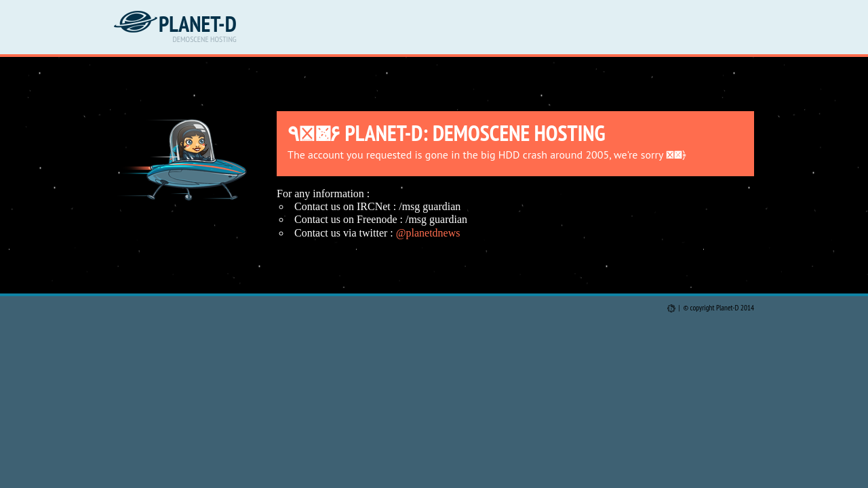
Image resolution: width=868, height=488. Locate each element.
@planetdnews (428, 233)
